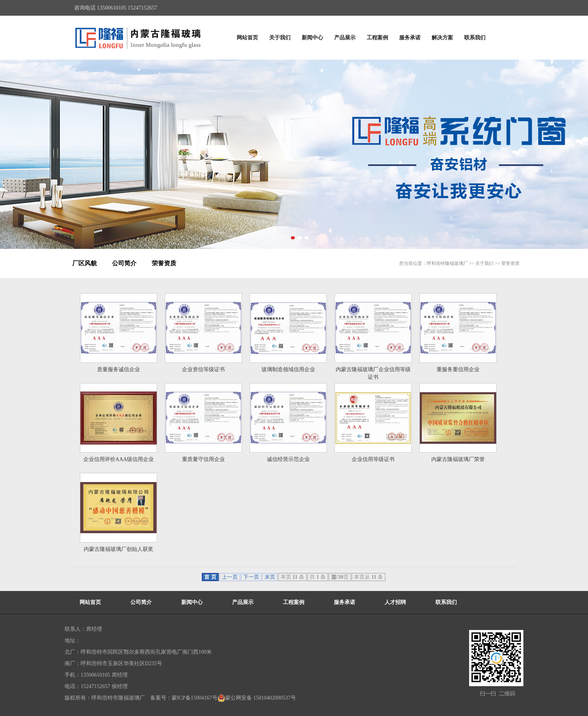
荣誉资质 (164, 263)
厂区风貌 (84, 263)
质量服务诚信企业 (119, 369)
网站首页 (247, 38)
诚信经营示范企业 (288, 459)
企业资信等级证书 (203, 369)
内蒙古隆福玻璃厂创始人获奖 (119, 549)
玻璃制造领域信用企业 (288, 369)
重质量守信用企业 (203, 459)
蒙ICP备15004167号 (195, 698)
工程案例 (377, 38)
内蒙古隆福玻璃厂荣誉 (458, 459)
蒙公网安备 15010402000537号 (257, 698)
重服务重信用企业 (458, 369)
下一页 (251, 577)
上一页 (230, 577)
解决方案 (442, 38)
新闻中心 (312, 38)
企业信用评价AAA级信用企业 (119, 459)
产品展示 (345, 38)
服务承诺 (410, 38)
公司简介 (124, 263)
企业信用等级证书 (373, 459)
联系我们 (475, 38)
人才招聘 (395, 602)
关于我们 (280, 38)
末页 (270, 577)
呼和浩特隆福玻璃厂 (447, 263)
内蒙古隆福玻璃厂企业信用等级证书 (373, 373)
